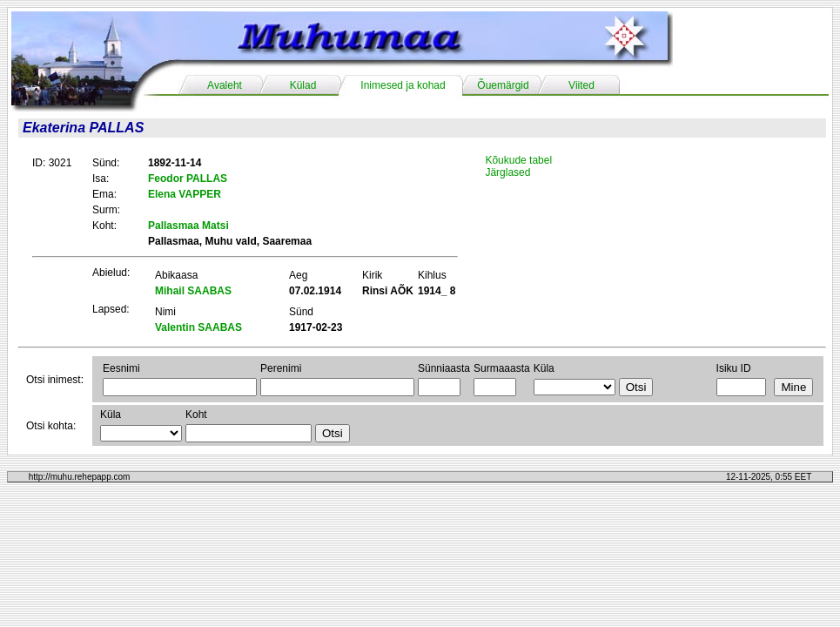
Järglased (507, 172)
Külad (303, 85)
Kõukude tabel (518, 160)
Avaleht (225, 85)
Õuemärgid (503, 85)
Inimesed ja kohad (403, 85)
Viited (581, 85)
